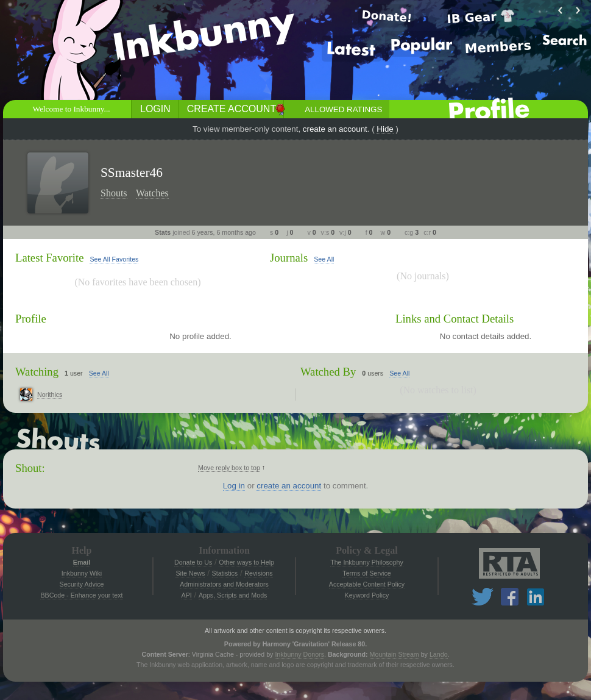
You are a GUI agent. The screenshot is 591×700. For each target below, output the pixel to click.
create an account (335, 129)
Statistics (225, 573)
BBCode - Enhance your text (81, 595)
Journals (289, 258)
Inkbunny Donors (299, 654)
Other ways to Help (246, 562)
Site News (190, 573)
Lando (439, 654)
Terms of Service (366, 573)
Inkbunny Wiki (82, 573)
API (187, 595)
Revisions (258, 573)
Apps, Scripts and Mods (233, 595)
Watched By (328, 372)
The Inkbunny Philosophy (367, 562)
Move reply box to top (229, 468)
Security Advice (82, 584)
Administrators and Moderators (224, 584)
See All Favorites (114, 259)
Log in (234, 486)
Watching (37, 372)
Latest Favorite (49, 258)
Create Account (232, 109)
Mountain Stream (395, 654)
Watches (152, 193)
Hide (385, 129)
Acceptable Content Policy (367, 584)
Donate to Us (193, 562)
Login (155, 109)
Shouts (114, 193)
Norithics (50, 395)
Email (82, 562)
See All (324, 259)
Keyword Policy (367, 595)
